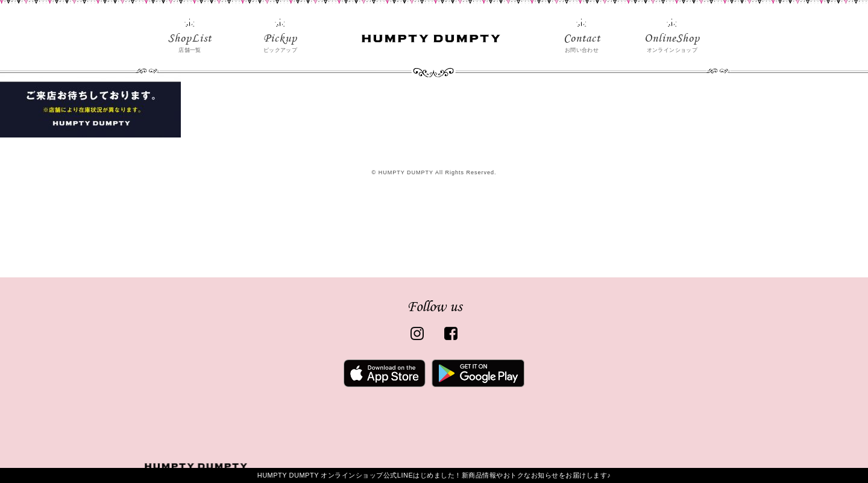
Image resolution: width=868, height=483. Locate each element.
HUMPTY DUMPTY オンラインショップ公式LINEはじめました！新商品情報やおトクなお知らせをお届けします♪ (434, 475)
